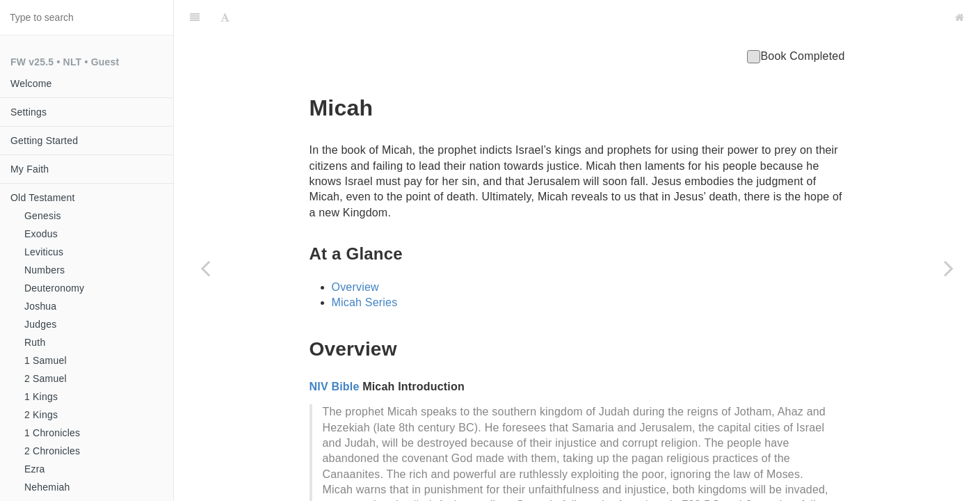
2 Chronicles (52, 451)
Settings (29, 112)
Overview (355, 252)
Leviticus (44, 252)
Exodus (41, 234)
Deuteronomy (54, 288)
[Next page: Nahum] (949, 268)
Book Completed (796, 21)
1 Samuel (46, 360)
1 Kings (41, 397)
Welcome (31, 83)
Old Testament (43, 198)
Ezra (35, 469)
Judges (40, 324)
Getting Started (44, 141)
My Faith (30, 169)
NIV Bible (335, 352)
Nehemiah (47, 487)
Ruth (35, 342)
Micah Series (365, 268)
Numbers (45, 270)
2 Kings (41, 415)
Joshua (40, 306)
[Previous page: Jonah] (205, 268)
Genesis (43, 216)
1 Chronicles (52, 433)
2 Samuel (46, 379)
